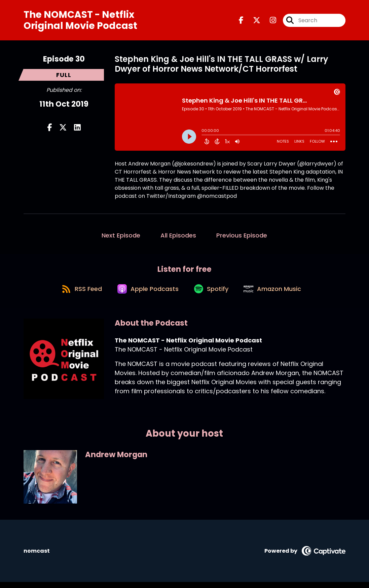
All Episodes (178, 238)
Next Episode (121, 238)
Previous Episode (242, 238)
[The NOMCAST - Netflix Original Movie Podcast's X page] (253, 21)
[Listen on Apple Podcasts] (146, 294)
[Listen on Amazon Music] (276, 294)
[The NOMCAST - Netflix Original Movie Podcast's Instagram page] (269, 21)
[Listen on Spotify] (212, 294)
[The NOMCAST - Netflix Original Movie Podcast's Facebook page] (241, 21)
